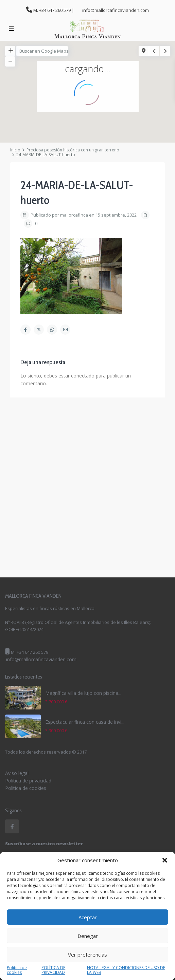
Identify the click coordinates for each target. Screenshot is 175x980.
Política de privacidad (28, 781)
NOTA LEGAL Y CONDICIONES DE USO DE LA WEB (126, 970)
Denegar (88, 936)
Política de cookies (17, 970)
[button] (165, 860)
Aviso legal (17, 773)
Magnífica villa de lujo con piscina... (83, 693)
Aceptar (88, 917)
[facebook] (12, 826)
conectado (83, 376)
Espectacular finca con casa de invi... (85, 722)
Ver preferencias (87, 955)
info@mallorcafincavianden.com (41, 659)
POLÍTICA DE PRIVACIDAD (53, 970)
